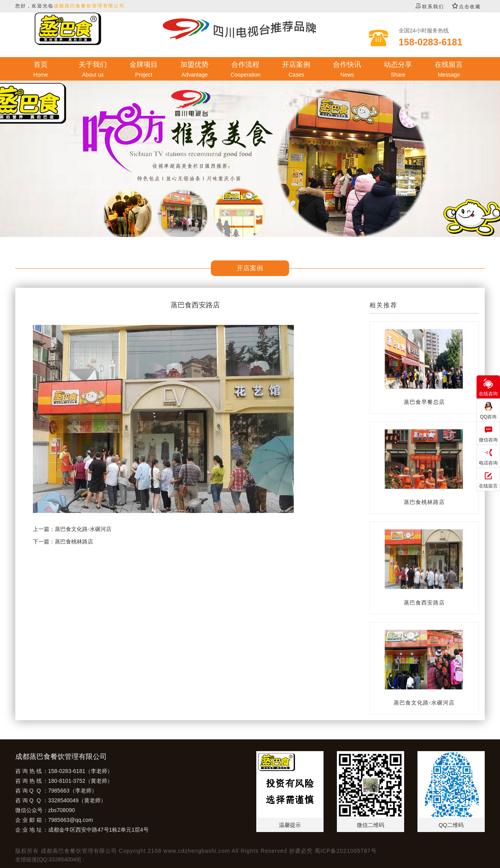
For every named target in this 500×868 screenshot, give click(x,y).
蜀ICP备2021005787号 (346, 851)
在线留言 (449, 70)
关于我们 (93, 70)
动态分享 (398, 70)
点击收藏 (466, 7)
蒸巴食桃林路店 (74, 542)
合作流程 (245, 70)
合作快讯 (347, 70)
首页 (41, 70)
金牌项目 (144, 70)
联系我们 (430, 7)
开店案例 (296, 70)
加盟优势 (194, 70)
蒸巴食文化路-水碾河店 (83, 529)
